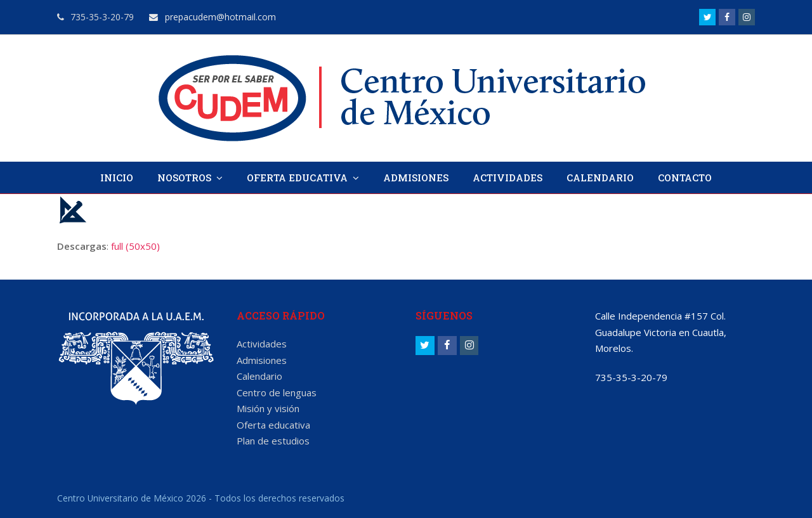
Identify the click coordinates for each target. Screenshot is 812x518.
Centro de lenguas (277, 392)
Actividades (262, 344)
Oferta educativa (273, 425)
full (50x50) (135, 246)
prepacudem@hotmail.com (212, 17)
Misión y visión (268, 408)
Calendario (259, 376)
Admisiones (262, 360)
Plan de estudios (273, 441)
